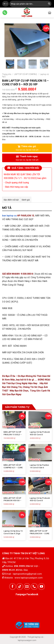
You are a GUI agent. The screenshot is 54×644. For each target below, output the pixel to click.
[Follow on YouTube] (41, 587)
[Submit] (49, 4)
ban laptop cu (9, 216)
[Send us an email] (27, 587)
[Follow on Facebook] (13, 587)
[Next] (47, 66)
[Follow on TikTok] (20, 587)
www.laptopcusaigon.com (29, 578)
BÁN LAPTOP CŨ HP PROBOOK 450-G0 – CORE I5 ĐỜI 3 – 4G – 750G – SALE (13, 502)
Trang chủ (7, 74)
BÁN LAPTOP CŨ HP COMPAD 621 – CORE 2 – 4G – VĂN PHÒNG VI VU (13, 469)
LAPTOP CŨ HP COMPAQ (25, 74)
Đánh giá (26, 200)
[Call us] (5, 13)
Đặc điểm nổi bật (11, 200)
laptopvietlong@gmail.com (27, 574)
